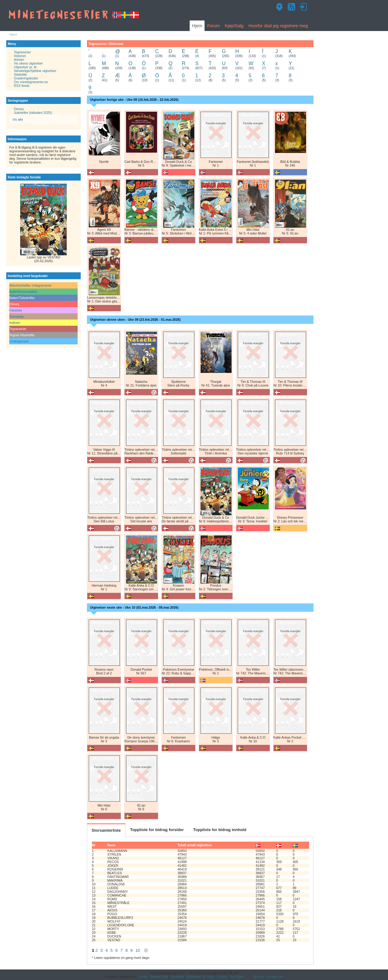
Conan (143, 977)
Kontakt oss (275, 977)
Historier (20, 56)
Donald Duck (159, 977)
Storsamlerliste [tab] (106, 830)
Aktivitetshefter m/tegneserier (31, 285)
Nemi (211, 977)
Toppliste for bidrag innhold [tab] (220, 830)
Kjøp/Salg (234, 26)
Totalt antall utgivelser (195, 845)
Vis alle (18, 119)
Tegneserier (23, 52)
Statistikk (20, 74)
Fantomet (177, 977)
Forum (213, 26)
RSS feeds (22, 86)
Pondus (222, 977)
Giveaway (16, 316)
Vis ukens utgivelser (29, 63)
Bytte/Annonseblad (23, 292)
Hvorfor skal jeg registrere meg (278, 26)
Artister (19, 60)
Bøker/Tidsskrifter (22, 298)
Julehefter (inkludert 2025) (33, 113)
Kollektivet (193, 977)
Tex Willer (237, 977)
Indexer (15, 323)
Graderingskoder (26, 78)
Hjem (197, 26)
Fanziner (16, 310)
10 (138, 950)
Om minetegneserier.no (31, 82)
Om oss (259, 977)
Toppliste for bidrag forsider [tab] (157, 830)
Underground (19, 341)
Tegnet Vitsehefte (22, 335)
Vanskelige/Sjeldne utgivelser (35, 71)
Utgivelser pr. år (25, 67)
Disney (19, 109)
